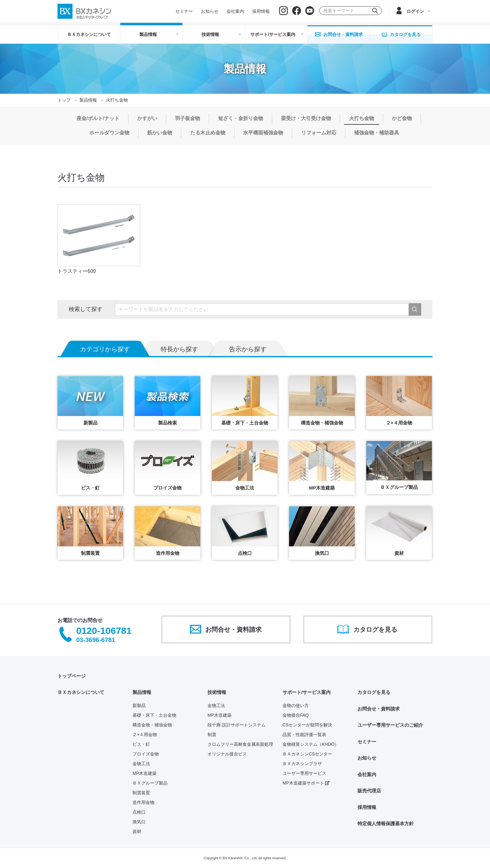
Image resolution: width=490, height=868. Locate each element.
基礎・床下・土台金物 (154, 715)
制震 (212, 735)
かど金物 (402, 118)
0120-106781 (104, 631)
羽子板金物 (187, 118)
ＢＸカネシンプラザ (302, 764)
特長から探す (179, 349)
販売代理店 (369, 791)
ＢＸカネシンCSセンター (307, 754)
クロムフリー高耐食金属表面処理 (240, 744)
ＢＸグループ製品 (150, 783)
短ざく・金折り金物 (241, 118)
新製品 (139, 705)
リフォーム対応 (319, 133)
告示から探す (248, 349)
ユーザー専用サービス (304, 773)
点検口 (139, 812)
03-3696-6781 (96, 640)
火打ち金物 (362, 118)
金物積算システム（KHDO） (311, 744)
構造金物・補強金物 (152, 725)
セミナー (367, 742)
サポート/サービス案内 (307, 692)
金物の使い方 (296, 705)
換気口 (139, 822)
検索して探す (86, 309)
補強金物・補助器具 (377, 133)
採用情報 (367, 807)
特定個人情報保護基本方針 (386, 823)
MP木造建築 (145, 773)
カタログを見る (374, 692)
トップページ (72, 676)
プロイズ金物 (146, 754)
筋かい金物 (160, 133)
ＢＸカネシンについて (89, 34)
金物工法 (141, 764)
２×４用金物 (145, 735)
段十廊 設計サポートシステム (237, 725)
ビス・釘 (141, 744)
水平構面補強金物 (263, 133)
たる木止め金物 (208, 133)
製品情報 (88, 100)
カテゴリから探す (105, 349)
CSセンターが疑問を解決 (307, 725)
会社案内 (367, 774)
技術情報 (217, 692)
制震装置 (141, 793)
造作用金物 (143, 802)
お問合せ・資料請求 (379, 709)
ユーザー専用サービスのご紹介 (390, 725)
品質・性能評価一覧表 (304, 735)
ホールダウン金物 (109, 133)
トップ (64, 100)
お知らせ (367, 758)
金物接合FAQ (296, 715)
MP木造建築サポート (306, 783)
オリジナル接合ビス (227, 754)
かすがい (147, 118)
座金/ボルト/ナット (98, 118)
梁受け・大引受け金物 (306, 118)
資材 (137, 831)
